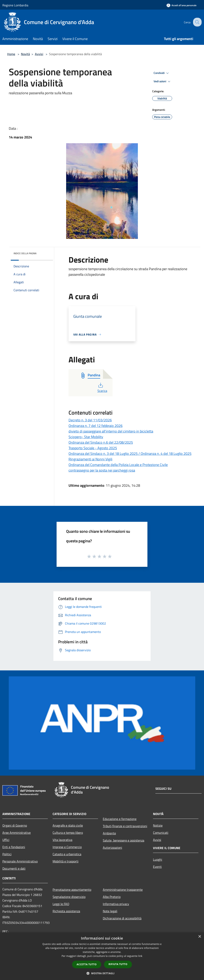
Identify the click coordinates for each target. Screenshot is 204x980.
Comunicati (161, 833)
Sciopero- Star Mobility (86, 437)
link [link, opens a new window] (140, 956)
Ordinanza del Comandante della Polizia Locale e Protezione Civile (118, 465)
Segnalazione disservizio (69, 897)
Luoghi (158, 859)
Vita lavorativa (62, 840)
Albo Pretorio (112, 897)
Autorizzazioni (112, 848)
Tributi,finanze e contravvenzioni (125, 826)
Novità (25, 54)
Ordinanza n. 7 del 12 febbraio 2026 (96, 426)
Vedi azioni (163, 81)
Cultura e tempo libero (68, 833)
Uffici (6, 840)
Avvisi (39, 54)
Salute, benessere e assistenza (124, 840)
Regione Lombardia (15, 5)
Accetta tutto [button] (87, 964)
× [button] (200, 937)
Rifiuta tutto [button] (118, 964)
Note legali (110, 911)
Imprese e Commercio (67, 847)
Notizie (158, 825)
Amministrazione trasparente (123, 890)
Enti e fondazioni (14, 847)
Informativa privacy (116, 904)
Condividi (162, 73)
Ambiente (109, 833)
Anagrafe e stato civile (68, 825)
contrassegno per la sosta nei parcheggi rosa (102, 470)
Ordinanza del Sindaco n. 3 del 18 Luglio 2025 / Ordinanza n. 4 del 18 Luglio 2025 (130, 454)
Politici (7, 854)
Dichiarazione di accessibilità (122, 918)
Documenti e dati (14, 868)
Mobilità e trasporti (66, 861)
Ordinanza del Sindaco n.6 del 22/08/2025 (101, 442)
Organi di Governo (15, 825)
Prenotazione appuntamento (72, 890)
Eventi (157, 867)
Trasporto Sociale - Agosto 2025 (93, 448)
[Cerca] (197, 22)
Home (11, 54)
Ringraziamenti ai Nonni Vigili (90, 459)
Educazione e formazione (120, 819)
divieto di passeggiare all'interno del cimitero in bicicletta (111, 431)
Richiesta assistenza (66, 911)
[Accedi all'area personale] (181, 5)
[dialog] (102, 956)
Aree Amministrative (17, 833)
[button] (102, 973)
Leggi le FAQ (61, 904)
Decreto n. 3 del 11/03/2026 (90, 420)
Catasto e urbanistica (67, 854)
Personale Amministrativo (20, 861)
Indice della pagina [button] (25, 253)
